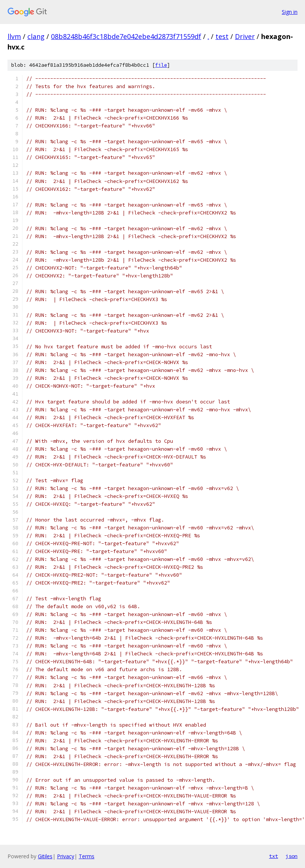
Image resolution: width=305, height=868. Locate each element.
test (222, 36)
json (292, 856)
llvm (14, 36)
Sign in (290, 12)
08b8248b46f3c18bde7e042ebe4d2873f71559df (126, 36)
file (161, 65)
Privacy (66, 856)
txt (274, 856)
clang (36, 36)
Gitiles (45, 856)
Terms (87, 856)
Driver (245, 36)
